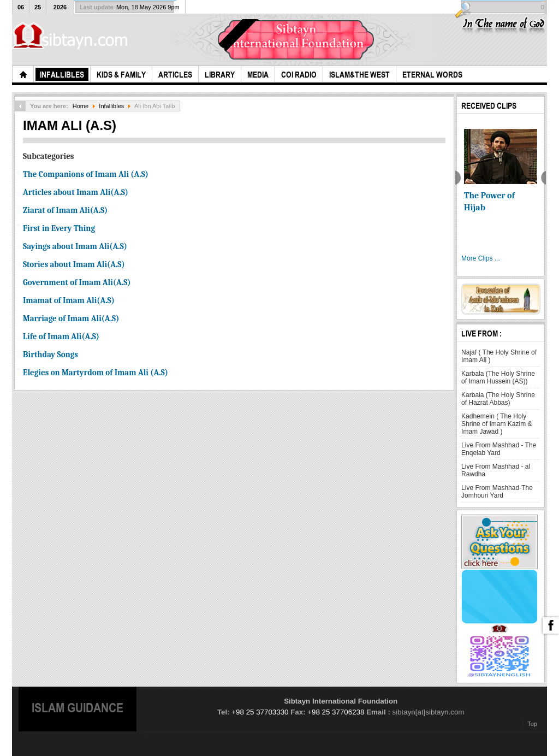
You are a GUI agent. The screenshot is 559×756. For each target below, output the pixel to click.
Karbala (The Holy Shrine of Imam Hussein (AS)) (498, 377)
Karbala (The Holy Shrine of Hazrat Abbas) (498, 399)
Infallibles (111, 106)
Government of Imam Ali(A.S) (77, 282)
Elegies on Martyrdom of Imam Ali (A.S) (96, 373)
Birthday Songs (50, 355)
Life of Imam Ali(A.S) (61, 336)
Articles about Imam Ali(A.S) (76, 192)
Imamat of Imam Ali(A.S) (69, 300)
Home (81, 106)
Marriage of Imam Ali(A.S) (71, 318)
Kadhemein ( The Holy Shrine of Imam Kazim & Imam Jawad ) (496, 424)
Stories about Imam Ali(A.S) (74, 264)
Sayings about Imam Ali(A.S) (75, 246)
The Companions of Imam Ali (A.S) (86, 174)
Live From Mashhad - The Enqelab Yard (499, 449)
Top (532, 724)
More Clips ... (481, 258)
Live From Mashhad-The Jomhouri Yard (497, 492)
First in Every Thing (59, 228)
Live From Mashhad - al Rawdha (496, 470)
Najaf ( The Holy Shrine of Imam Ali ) (499, 356)
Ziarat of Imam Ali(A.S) (65, 210)
